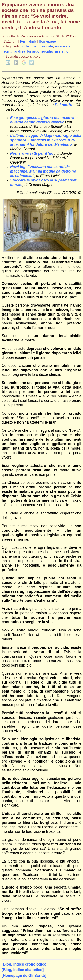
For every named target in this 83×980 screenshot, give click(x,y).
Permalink (28, 41)
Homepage (47, 41)
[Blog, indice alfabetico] (23, 970)
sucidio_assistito (55, 51)
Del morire (64, 105)
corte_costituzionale (37, 46)
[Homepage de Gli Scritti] (24, 976)
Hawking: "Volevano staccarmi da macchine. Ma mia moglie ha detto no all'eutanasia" (43, 171)
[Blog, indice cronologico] (25, 964)
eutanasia (63, 46)
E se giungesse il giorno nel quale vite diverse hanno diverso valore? (44, 120)
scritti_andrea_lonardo (21, 51)
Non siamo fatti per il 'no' (32, 153)
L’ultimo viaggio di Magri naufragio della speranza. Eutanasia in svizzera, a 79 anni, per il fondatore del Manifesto (46, 140)
